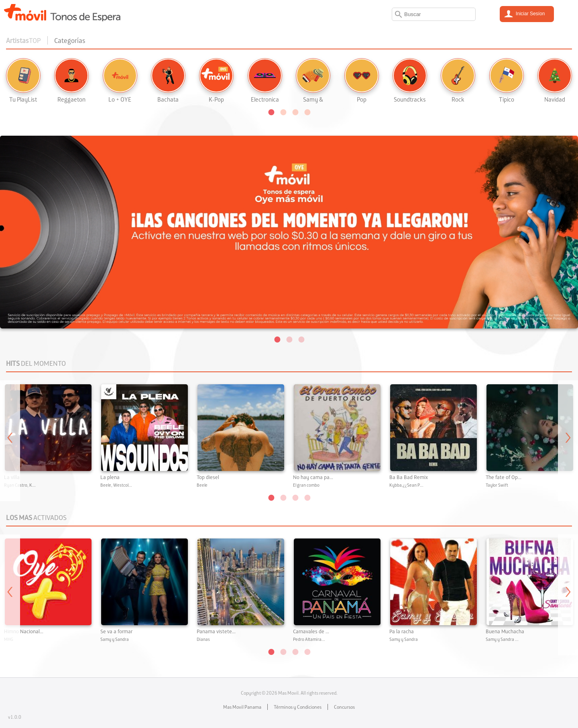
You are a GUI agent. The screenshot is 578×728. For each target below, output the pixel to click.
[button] (271, 112)
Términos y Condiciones (298, 707)
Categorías (70, 40)
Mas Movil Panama (242, 707)
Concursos (344, 707)
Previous (10, 441)
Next (568, 441)
